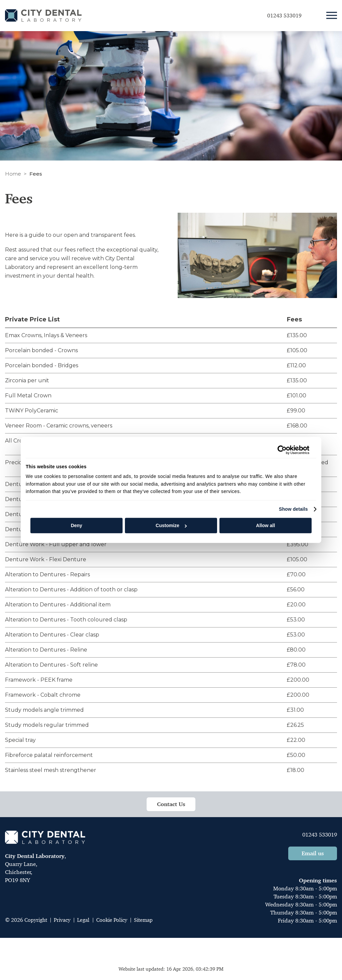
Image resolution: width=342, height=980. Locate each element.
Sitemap (143, 920)
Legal (83, 920)
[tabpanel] (171, 545)
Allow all (266, 525)
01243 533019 (320, 835)
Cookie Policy (112, 920)
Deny (76, 525)
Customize (171, 525)
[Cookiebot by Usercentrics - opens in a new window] (280, 450)
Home (13, 174)
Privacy (62, 920)
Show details (293, 509)
